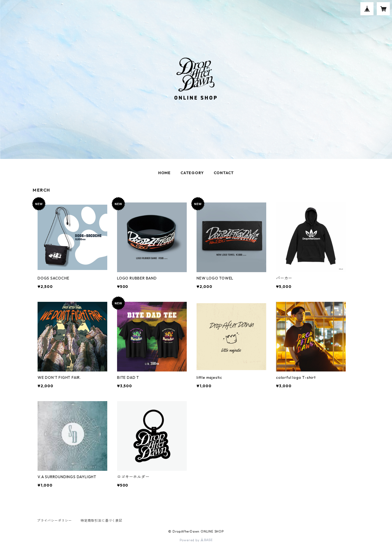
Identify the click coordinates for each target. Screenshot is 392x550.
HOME (164, 173)
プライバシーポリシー (54, 520)
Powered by (196, 540)
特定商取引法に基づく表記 (102, 520)
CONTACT (224, 173)
